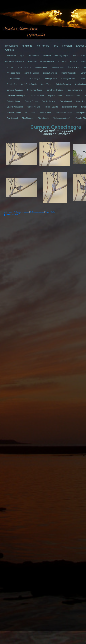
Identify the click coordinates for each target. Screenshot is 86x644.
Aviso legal (8, 212)
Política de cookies (37, 212)
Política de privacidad (21, 212)
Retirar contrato (12, 215)
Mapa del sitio (50, 212)
